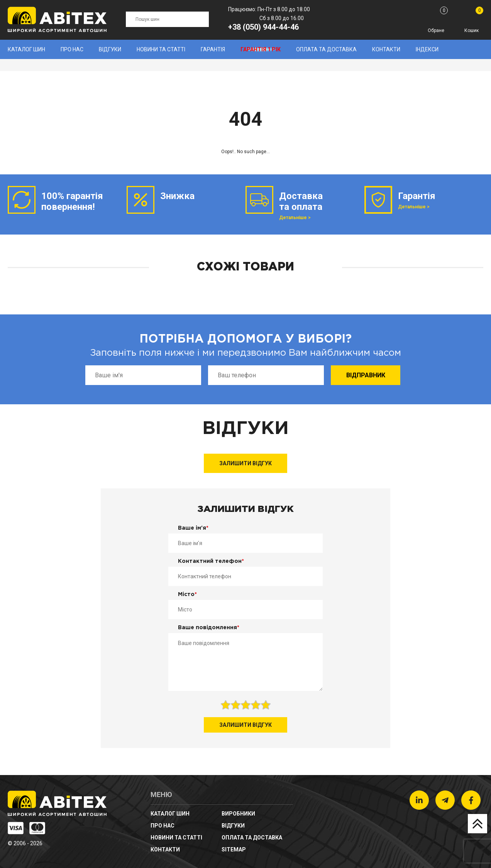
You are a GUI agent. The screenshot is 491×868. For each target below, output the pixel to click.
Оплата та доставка (326, 49)
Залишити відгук (245, 463)
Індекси (427, 49)
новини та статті (161, 49)
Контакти (386, 49)
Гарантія (213, 49)
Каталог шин (26, 49)
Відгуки (110, 49)
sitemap (234, 849)
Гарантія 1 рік (261, 49)
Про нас (72, 49)
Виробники (238, 814)
